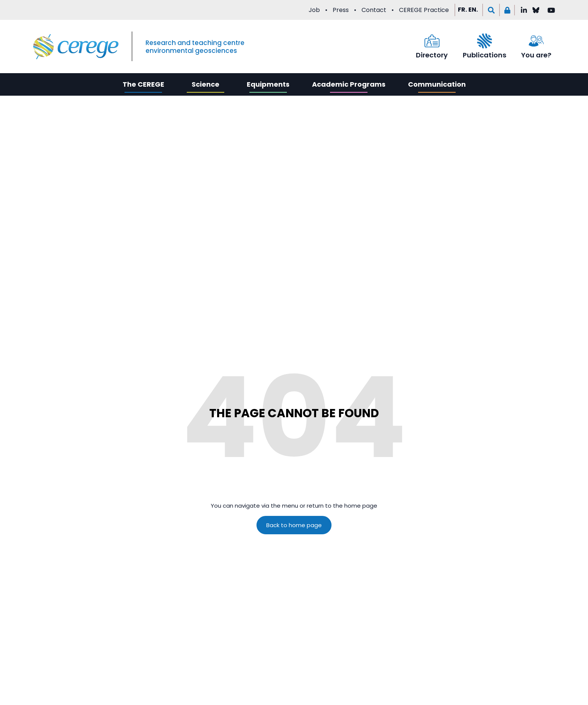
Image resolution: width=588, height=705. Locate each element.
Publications (484, 55)
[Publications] (484, 41)
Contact (374, 10)
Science (205, 84)
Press (341, 10)
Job (314, 10)
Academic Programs (349, 84)
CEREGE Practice (424, 10)
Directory (432, 55)
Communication (437, 84)
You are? (536, 55)
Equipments (268, 84)
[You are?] (536, 41)
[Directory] (432, 41)
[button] (491, 10)
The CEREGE (143, 84)
